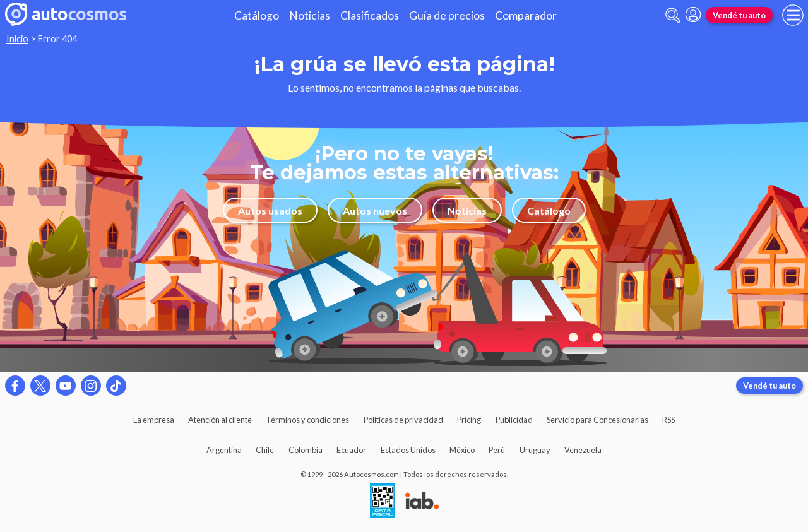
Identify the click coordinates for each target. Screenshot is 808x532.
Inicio (17, 39)
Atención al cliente (220, 420)
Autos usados (270, 210)
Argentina (224, 450)
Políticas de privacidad (403, 420)
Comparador (526, 15)
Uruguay (535, 450)
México (462, 450)
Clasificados (370, 15)
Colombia (306, 450)
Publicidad (514, 420)
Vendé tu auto (739, 15)
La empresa (154, 420)
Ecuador (351, 450)
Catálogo (257, 15)
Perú (497, 450)
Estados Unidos (408, 450)
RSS (668, 420)
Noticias (310, 15)
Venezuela (583, 450)
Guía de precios (447, 15)
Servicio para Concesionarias (597, 420)
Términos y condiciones (307, 420)
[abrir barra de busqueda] (673, 15)
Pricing (469, 420)
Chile (265, 450)
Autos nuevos (375, 210)
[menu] (793, 15)
